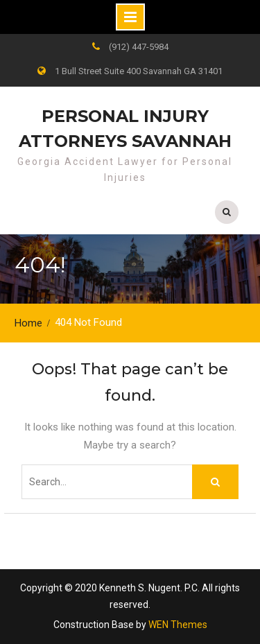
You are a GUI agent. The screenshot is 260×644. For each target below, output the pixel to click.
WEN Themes (178, 625)
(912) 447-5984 (139, 47)
